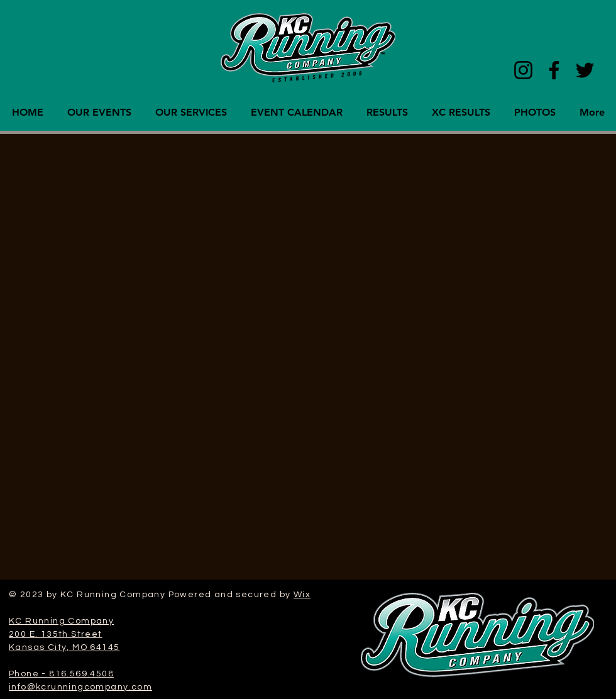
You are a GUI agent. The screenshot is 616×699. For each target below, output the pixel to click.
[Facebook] (554, 70)
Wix (302, 595)
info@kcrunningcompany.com (80, 687)
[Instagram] (523, 70)
